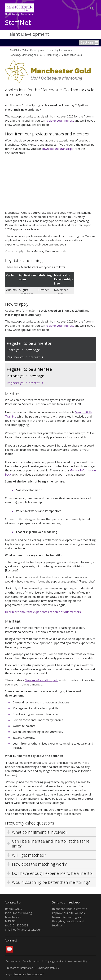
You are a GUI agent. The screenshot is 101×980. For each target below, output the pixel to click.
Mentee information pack (41, 680)
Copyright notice (54, 961)
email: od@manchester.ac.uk (23, 930)
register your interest (60, 121)
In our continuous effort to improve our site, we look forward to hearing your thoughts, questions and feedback (70, 917)
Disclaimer (12, 961)
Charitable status (47, 968)
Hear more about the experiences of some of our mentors (43, 612)
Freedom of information (19, 968)
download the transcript (57, 149)
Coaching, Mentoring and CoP (27, 55)
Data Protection (31, 961)
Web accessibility (78, 961)
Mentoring (52, 55)
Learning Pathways (59, 50)
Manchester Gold (72, 55)
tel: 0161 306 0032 (17, 925)
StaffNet (18, 23)
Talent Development (28, 34)
